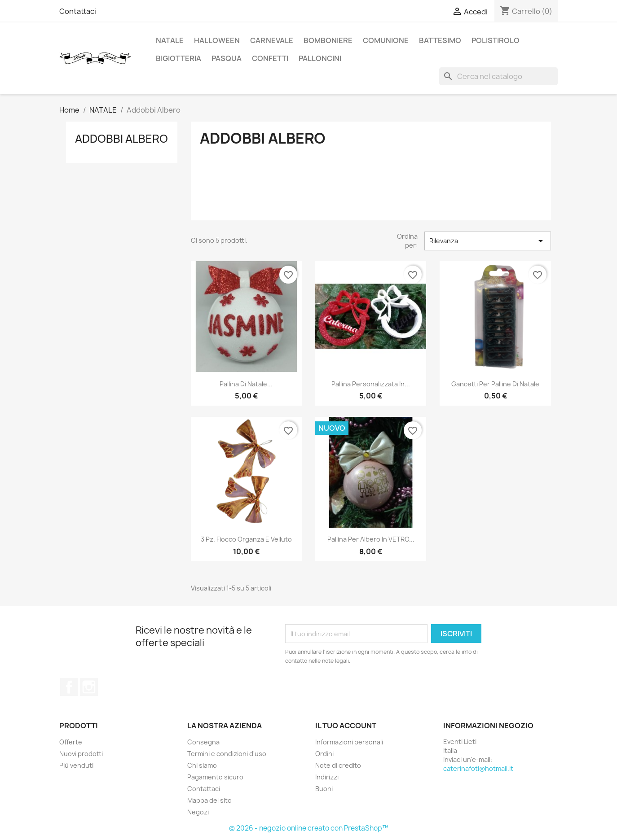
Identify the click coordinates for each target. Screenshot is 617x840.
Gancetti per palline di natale (495, 384)
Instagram (89, 687)
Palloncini (320, 58)
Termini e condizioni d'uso (227, 754)
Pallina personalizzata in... (371, 384)
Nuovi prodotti (81, 754)
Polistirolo (496, 40)
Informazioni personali (349, 742)
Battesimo (440, 40)
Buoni (324, 789)
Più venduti (76, 765)
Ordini (324, 754)
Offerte (71, 742)
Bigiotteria (178, 58)
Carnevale (272, 40)
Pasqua (227, 58)
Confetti (270, 58)
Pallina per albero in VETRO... (371, 539)
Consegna (203, 742)
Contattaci (78, 11)
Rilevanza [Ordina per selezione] (488, 241)
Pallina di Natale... (246, 384)
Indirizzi (327, 777)
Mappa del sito (209, 800)
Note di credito (338, 765)
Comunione (386, 40)
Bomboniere (328, 40)
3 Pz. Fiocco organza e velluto (246, 539)
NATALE (170, 40)
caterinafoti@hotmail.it (478, 768)
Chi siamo (202, 765)
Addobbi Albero (121, 139)
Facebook (69, 687)
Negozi (198, 812)
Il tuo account (346, 726)
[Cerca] (498, 76)
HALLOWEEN (217, 40)
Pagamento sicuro (215, 777)
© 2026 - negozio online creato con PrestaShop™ (309, 828)
